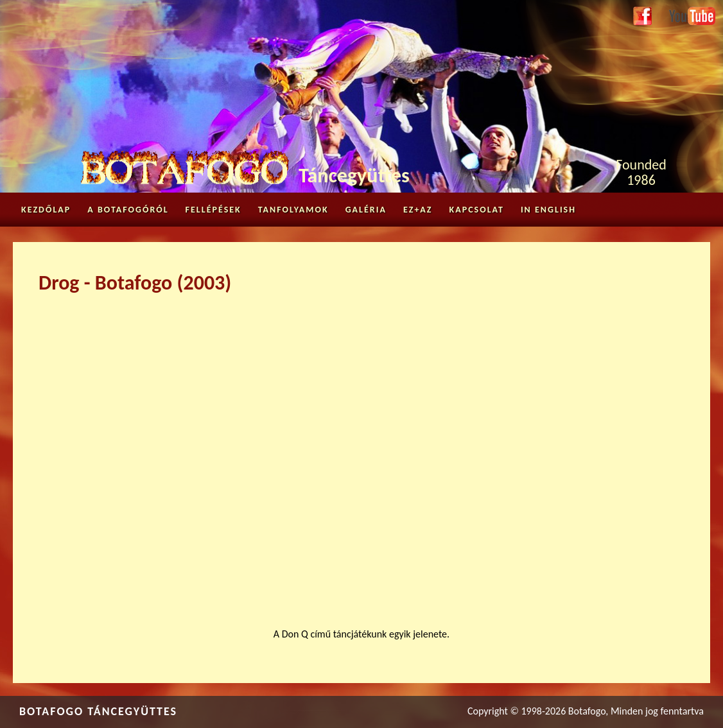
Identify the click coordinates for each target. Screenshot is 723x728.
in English (548, 210)
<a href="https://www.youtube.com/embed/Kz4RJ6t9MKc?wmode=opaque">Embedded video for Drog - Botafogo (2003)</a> (361, 453)
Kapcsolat (477, 210)
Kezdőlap (46, 210)
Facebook (642, 17)
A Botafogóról (128, 210)
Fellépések (213, 210)
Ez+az (418, 210)
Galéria (366, 210)
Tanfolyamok (293, 210)
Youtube (686, 14)
